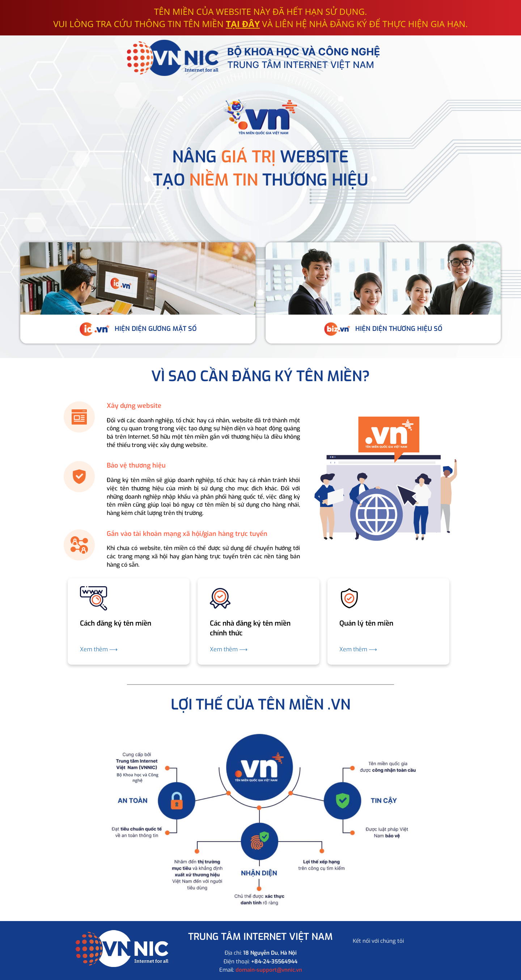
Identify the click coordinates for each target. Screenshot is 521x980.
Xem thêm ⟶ (99, 649)
